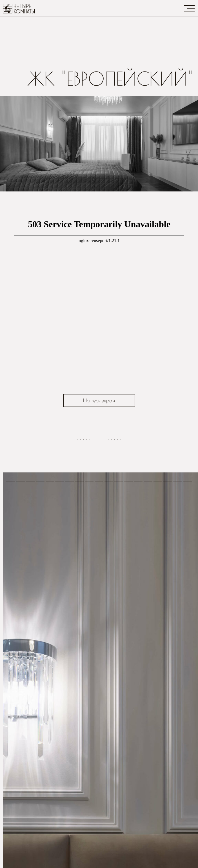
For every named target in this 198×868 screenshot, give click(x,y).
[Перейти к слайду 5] (77, 548)
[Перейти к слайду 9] (90, 548)
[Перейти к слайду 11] (96, 548)
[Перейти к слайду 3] (71, 548)
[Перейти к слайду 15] (108, 548)
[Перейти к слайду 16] (111, 548)
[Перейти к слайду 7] (84, 548)
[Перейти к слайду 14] (105, 548)
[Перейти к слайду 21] (127, 548)
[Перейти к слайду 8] (87, 548)
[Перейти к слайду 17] (114, 548)
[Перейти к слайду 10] (93, 548)
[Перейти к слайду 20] (124, 548)
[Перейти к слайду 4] (74, 548)
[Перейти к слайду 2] (68, 548)
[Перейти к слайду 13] (102, 548)
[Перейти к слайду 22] (130, 548)
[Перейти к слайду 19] (121, 548)
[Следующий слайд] (186, 486)
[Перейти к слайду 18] (118, 548)
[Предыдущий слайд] (12, 486)
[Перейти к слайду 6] (80, 548)
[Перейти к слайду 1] (65, 548)
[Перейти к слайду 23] (133, 548)
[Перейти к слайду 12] (99, 548)
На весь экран (99, 400)
